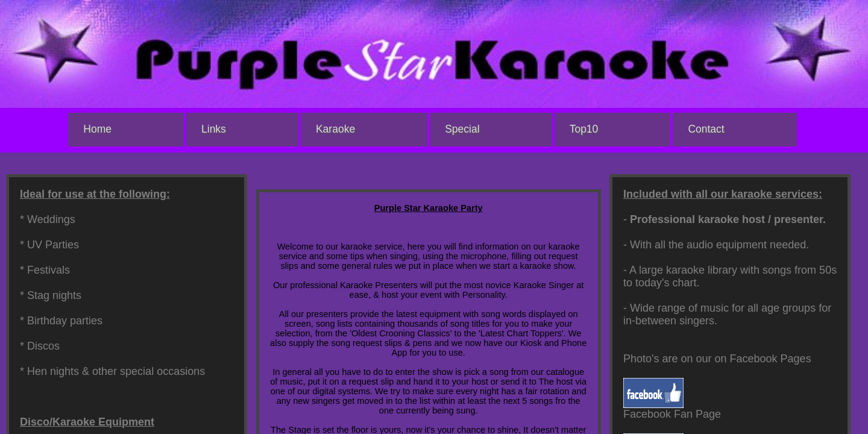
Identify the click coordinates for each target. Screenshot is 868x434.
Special (462, 129)
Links (214, 129)
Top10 (584, 129)
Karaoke (335, 129)
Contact (706, 129)
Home (97, 129)
